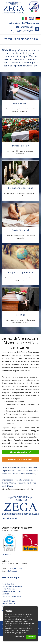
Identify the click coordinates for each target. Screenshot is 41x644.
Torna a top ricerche (10, 467)
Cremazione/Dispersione (12, 586)
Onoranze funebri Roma (19, 483)
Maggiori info (22, 633)
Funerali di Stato (20, 146)
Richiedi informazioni (20, 452)
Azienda (5, 606)
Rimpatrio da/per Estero (20, 272)
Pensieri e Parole (8, 603)
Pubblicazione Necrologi (11, 596)
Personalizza (20, 637)
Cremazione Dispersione (21, 188)
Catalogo (21, 315)
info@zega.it (12, 571)
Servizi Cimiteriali (21, 230)
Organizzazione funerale (12, 480)
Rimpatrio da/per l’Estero (12, 591)
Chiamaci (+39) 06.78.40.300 (21, 459)
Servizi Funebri (20, 103)
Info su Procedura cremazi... (24, 474)
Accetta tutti (31, 637)
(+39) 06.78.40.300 (17, 568)
